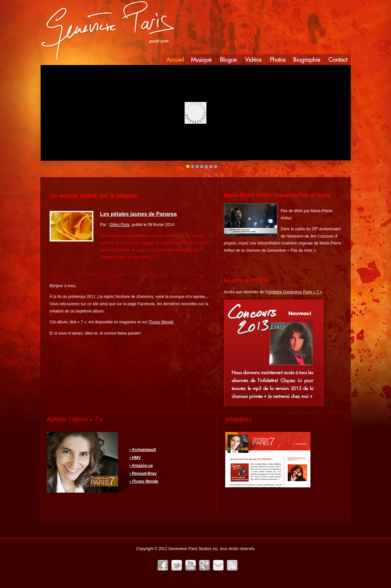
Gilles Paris (120, 225)
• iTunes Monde (144, 481)
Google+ (204, 565)
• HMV (135, 458)
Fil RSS (232, 565)
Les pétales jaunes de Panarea (138, 214)
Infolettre (218, 565)
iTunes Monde (161, 322)
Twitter (177, 565)
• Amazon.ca (141, 466)
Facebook (163, 565)
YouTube (191, 565)
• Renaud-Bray (143, 474)
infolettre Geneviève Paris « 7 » (294, 292)
